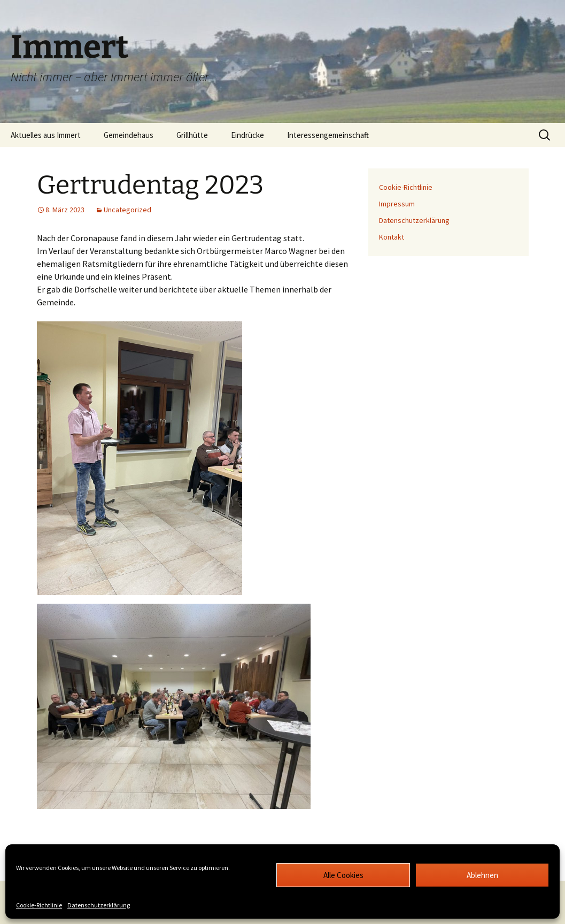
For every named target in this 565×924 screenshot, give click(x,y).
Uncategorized (127, 210)
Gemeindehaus (129, 135)
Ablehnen (482, 875)
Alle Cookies (343, 875)
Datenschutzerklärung (99, 905)
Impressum (397, 204)
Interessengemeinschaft (328, 135)
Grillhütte (192, 135)
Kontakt (392, 237)
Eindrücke (247, 135)
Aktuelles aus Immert (46, 135)
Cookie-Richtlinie (39, 905)
